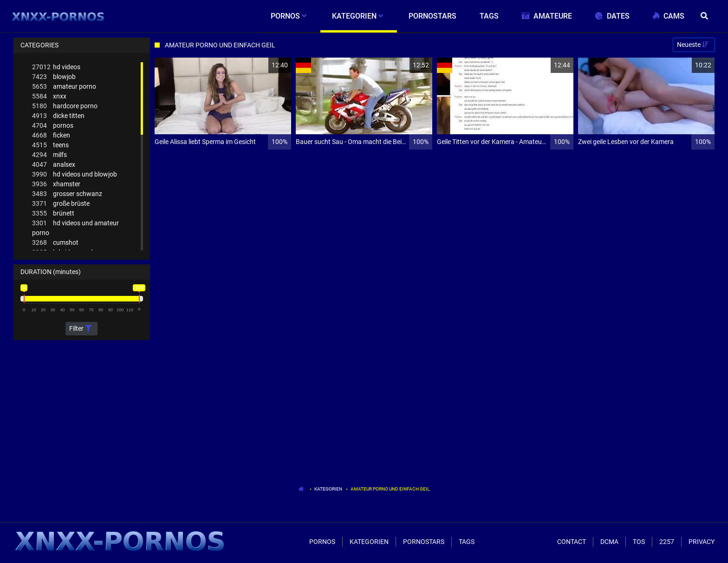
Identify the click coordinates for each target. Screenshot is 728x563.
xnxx (49, 96)
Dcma (609, 542)
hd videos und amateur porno (75, 227)
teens (50, 145)
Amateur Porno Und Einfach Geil (390, 489)
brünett (53, 213)
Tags (467, 542)
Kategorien (328, 489)
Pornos (322, 542)
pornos (53, 126)
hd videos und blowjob (75, 174)
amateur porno (64, 87)
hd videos (56, 67)
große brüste (61, 204)
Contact (572, 542)
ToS (639, 542)
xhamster (56, 184)
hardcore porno (65, 106)
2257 (667, 542)
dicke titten (58, 116)
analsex (54, 165)
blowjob (54, 77)
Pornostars (424, 542)
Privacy (702, 542)
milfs (49, 155)
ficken (51, 135)
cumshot (55, 243)
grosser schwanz (67, 194)
